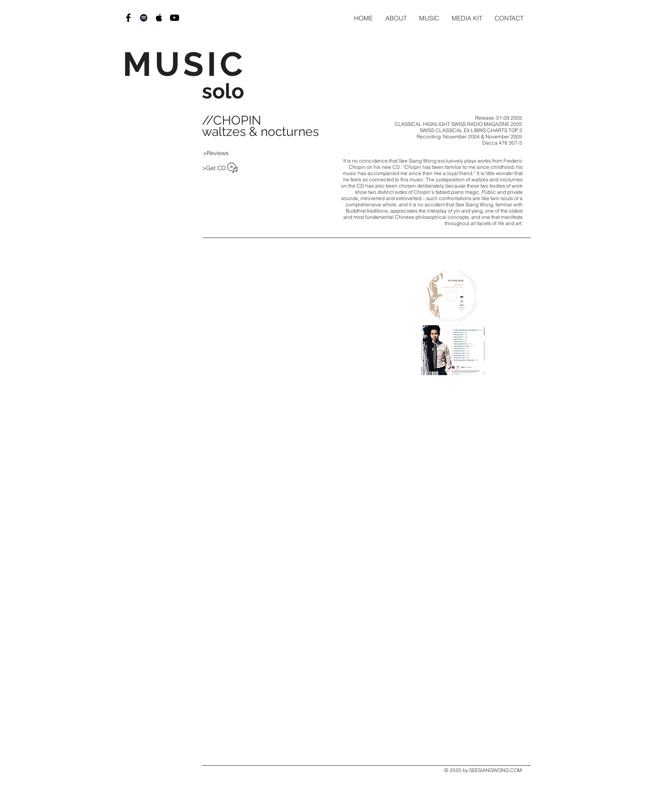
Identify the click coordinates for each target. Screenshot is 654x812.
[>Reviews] (216, 153)
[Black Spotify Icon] (144, 18)
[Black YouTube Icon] (175, 18)
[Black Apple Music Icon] (159, 18)
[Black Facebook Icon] (128, 18)
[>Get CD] (214, 168)
